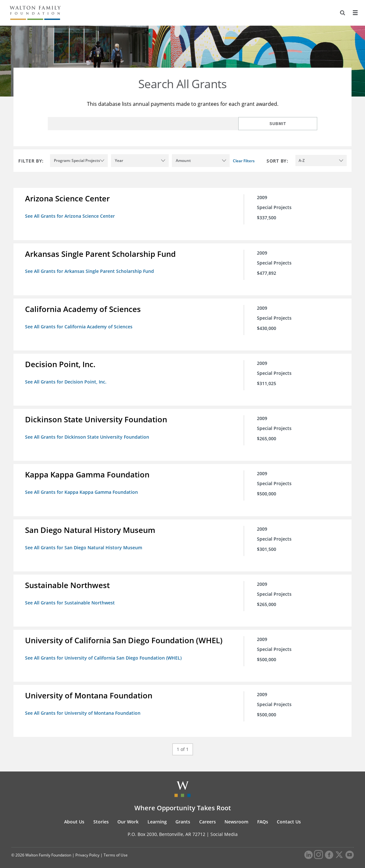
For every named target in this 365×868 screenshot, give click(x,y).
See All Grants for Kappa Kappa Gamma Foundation (83, 489)
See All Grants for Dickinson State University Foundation (88, 434)
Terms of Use (116, 848)
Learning (157, 815)
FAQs (263, 815)
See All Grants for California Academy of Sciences (80, 325)
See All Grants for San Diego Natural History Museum (85, 543)
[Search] (341, 13)
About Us (74, 815)
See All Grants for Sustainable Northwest (71, 598)
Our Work (128, 815)
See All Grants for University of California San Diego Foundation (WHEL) (105, 652)
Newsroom (236, 815)
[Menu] (354, 13)
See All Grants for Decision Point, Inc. (67, 379)
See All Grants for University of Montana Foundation (84, 707)
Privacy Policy (87, 848)
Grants (183, 815)
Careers (208, 815)
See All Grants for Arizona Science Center (71, 216)
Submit (296, 124)
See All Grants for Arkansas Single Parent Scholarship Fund (91, 270)
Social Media (224, 827)
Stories (101, 815)
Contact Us (289, 815)
